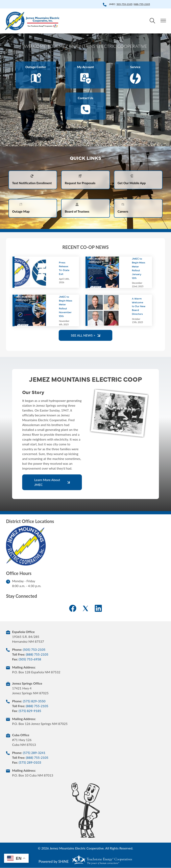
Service (135, 75)
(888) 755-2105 (37, 654)
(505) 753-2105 (34, 650)
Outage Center (36, 75)
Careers (123, 208)
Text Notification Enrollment (32, 179)
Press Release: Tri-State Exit (64, 268)
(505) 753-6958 (30, 659)
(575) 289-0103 (30, 762)
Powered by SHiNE (54, 862)
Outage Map (21, 208)
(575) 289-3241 (34, 753)
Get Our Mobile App (132, 179)
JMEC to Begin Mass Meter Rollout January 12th (139, 269)
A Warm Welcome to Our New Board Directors (139, 306)
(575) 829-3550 (34, 701)
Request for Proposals (80, 179)
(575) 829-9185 (30, 711)
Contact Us (85, 106)
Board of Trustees (77, 208)
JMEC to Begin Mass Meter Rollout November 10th (66, 306)
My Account (85, 75)
